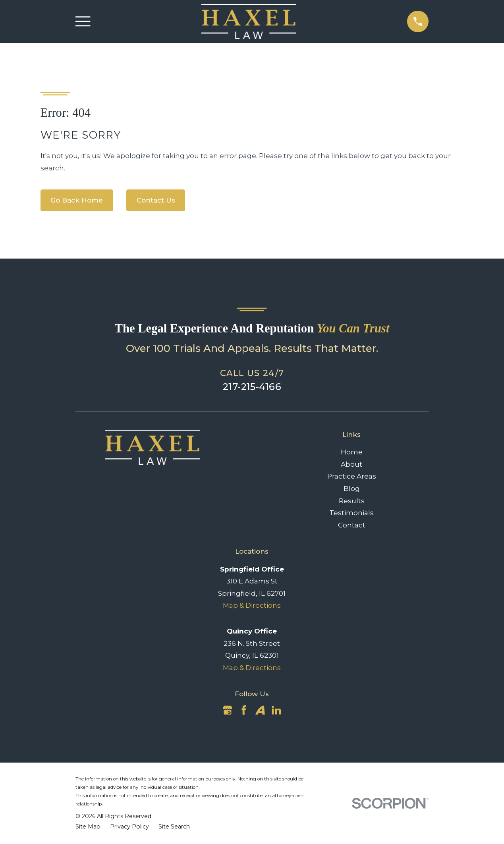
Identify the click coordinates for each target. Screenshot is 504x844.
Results (352, 501)
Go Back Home (77, 200)
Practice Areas (352, 476)
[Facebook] (244, 710)
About (351, 464)
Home (352, 452)
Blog (352, 489)
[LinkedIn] (276, 710)
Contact (352, 525)
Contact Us (156, 200)
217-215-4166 (252, 387)
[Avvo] (260, 710)
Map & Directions (252, 605)
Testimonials (351, 513)
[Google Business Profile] (228, 710)
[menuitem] (88, 827)
